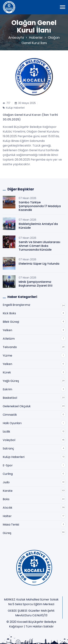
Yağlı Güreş (11, 381)
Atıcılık (8, 508)
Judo (6, 482)
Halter (7, 516)
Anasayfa (16, 37)
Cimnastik (10, 415)
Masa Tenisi (11, 525)
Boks (6, 499)
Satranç (8, 448)
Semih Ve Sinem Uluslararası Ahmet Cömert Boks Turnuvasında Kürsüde (39, 246)
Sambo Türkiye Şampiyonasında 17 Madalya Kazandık (40, 206)
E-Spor (8, 465)
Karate (8, 491)
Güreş (7, 533)
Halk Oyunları (12, 423)
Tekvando (10, 347)
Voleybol (9, 440)
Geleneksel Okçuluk (17, 406)
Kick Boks (9, 313)
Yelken (7, 330)
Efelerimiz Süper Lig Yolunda (39, 264)
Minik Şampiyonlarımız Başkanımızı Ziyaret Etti (36, 284)
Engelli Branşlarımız (17, 305)
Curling (8, 474)
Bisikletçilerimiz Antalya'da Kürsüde (38, 226)
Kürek (7, 372)
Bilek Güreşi (11, 322)
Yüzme (7, 356)
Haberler (36, 37)
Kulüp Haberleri (14, 457)
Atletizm (9, 339)
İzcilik (6, 432)
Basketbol (10, 398)
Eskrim (7, 389)
